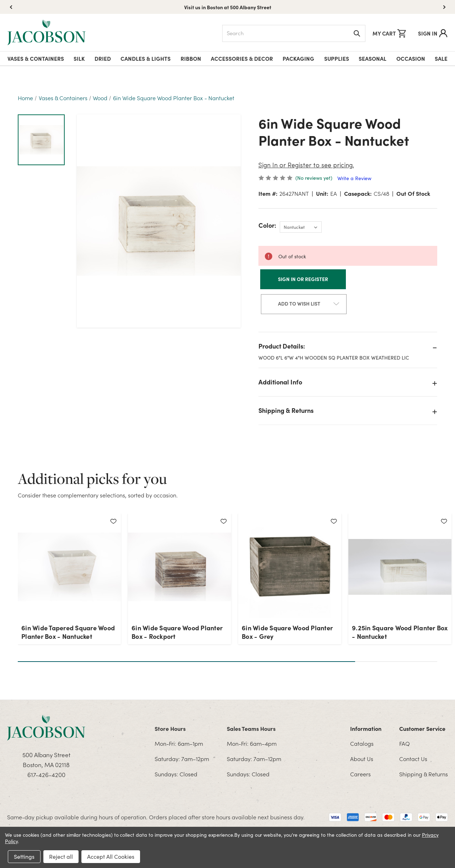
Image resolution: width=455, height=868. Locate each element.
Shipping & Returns (286, 410)
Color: (267, 225)
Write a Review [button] (354, 178)
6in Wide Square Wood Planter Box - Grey (287, 632)
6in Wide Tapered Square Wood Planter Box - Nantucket (68, 632)
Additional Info (280, 382)
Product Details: (282, 346)
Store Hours (170, 728)
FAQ (405, 743)
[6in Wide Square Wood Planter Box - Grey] (290, 567)
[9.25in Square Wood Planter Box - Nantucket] (400, 567)
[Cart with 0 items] (389, 33)
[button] (444, 7)
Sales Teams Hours (251, 728)
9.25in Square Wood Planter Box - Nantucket (400, 632)
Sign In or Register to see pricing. (306, 166)
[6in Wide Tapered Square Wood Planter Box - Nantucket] (69, 567)
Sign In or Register (303, 279)
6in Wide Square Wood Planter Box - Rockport (177, 632)
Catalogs (362, 743)
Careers (360, 774)
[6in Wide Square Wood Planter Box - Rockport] (180, 567)
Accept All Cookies (111, 856)
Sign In (433, 33)
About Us (362, 759)
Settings (24, 856)
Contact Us (413, 759)
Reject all (61, 856)
